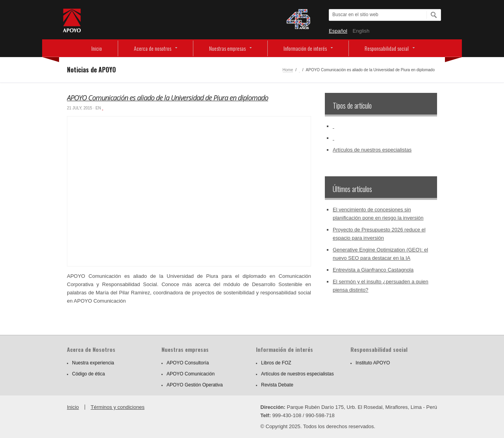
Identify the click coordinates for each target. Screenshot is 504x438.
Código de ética (88, 374)
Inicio (97, 48)
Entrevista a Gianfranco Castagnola (373, 270)
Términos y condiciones (118, 407)
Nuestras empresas (227, 48)
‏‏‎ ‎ (299, 70)
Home (288, 70)
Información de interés (305, 48)
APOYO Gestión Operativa (195, 385)
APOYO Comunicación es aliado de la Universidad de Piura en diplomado (168, 98)
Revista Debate (277, 385)
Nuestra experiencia (93, 363)
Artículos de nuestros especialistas (372, 150)
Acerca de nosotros (153, 48)
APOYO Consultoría (188, 363)
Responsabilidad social (387, 48)
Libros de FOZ (276, 363)
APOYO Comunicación (191, 374)
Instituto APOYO (373, 363)
